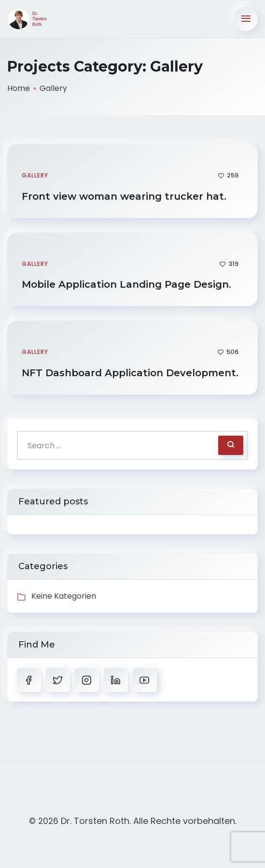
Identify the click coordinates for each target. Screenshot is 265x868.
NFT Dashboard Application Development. (132, 373)
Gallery (35, 175)
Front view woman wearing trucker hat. (126, 196)
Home (19, 88)
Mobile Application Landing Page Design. (128, 284)
